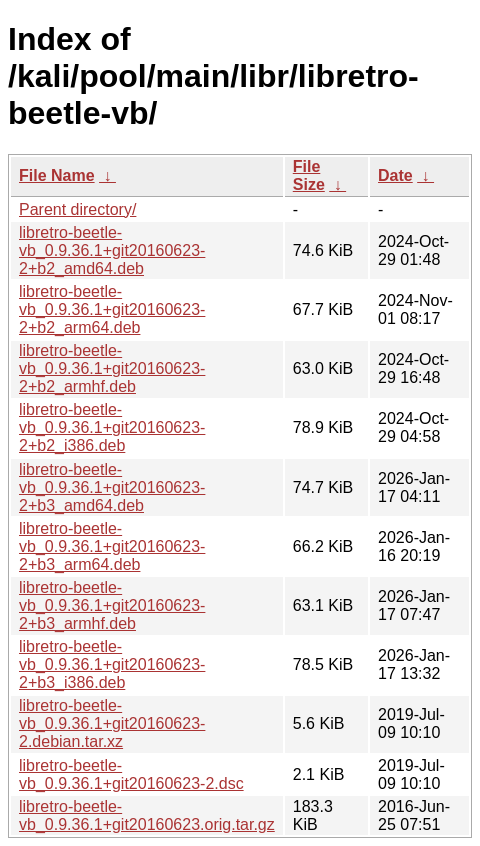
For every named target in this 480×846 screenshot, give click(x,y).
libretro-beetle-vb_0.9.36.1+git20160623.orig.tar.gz (147, 815)
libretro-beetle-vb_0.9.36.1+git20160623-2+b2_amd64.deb (112, 250)
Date (395, 175)
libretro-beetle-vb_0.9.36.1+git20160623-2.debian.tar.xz (112, 723)
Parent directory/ (77, 209)
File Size (309, 175)
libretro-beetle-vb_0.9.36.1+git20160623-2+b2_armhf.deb (112, 368)
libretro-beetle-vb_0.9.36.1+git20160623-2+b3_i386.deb (112, 664)
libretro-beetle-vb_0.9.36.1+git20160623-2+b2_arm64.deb (112, 309)
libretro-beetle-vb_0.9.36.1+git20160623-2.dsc (131, 774)
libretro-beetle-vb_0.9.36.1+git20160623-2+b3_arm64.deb (112, 546)
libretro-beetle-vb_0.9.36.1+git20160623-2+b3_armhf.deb (112, 605)
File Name (57, 175)
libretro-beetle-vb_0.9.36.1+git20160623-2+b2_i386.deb (112, 427)
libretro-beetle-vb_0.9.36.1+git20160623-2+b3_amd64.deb (112, 487)
